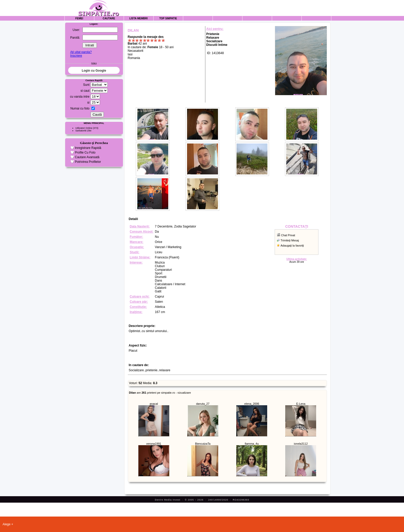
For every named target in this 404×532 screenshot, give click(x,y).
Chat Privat (288, 235)
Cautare (109, 18)
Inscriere (76, 56)
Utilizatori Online (84, 128)
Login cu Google (94, 71)
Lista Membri (138, 18)
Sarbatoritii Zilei (83, 131)
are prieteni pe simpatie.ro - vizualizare (160, 393)
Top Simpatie (168, 18)
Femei (79, 18)
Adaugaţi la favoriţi (292, 246)
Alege (7, 524)
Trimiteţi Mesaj (290, 240)
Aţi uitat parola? (81, 52)
